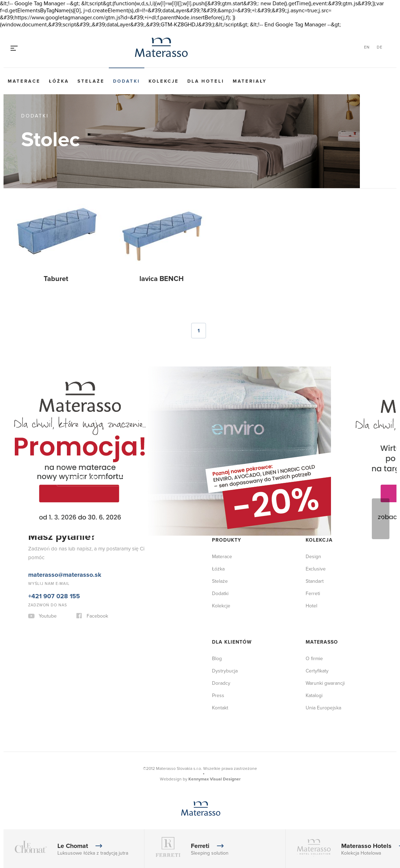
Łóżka (59, 81)
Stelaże (91, 81)
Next (381, 519)
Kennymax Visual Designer (214, 779)
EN (367, 47)
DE (380, 47)
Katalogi (314, 695)
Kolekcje (164, 81)
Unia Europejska (323, 708)
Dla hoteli (206, 81)
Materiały (250, 81)
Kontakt (220, 708)
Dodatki (127, 81)
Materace (24, 81)
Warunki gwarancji (325, 683)
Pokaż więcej (87, 477)
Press (218, 695)
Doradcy (221, 683)
